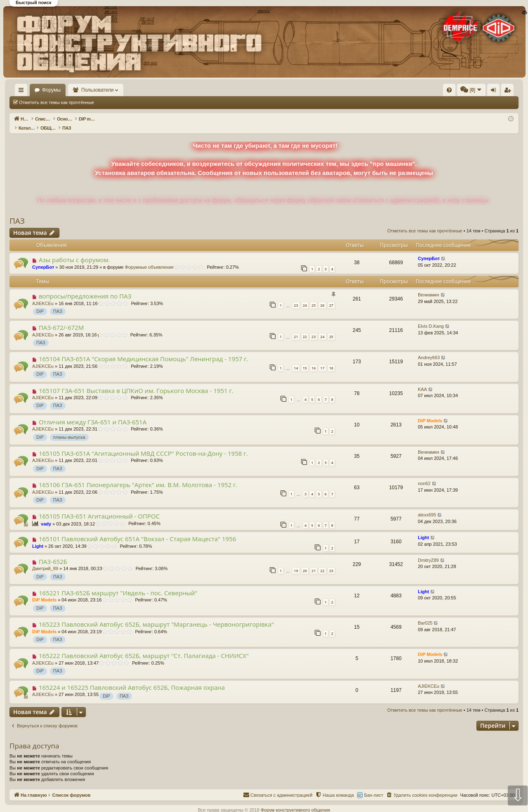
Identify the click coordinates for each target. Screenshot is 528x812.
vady (46, 515)
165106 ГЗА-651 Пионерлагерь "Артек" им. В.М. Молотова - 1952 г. (138, 476)
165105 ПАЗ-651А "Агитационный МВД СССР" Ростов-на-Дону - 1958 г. (143, 445)
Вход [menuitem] (436, 92)
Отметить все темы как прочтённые (57, 102)
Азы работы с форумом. (74, 251)
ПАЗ (17, 212)
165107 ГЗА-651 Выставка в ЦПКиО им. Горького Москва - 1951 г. (136, 382)
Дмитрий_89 (45, 560)
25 (313, 297)
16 (313, 359)
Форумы (75, 90)
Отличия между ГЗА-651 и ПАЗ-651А (93, 413)
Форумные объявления (149, 258)
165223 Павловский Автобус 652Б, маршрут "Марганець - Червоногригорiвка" (156, 616)
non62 (424, 475)
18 (331, 359)
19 (296, 562)
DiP (40, 303)
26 (322, 297)
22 (305, 328)
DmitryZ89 (428, 552)
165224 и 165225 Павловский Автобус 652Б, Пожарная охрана (132, 679)
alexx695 (427, 506)
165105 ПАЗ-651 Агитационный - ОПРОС (99, 507)
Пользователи (122, 90)
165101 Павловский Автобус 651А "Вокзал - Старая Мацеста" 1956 (137, 530)
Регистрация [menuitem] (450, 92)
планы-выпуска (69, 428)
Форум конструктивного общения (295, 801)
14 (296, 359)
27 (331, 297)
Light (38, 537)
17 (322, 359)
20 (305, 562)
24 (305, 297)
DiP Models (430, 412)
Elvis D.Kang (431, 317)
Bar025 (425, 614)
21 (296, 328)
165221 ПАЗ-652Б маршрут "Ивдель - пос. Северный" (118, 584)
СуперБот (43, 258)
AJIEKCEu (43, 295)
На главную (33, 90)
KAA (422, 381)
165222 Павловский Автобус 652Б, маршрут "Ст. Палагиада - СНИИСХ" (144, 647)
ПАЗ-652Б (53, 553)
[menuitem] (325, 90)
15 (305, 359)
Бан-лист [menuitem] (374, 786)
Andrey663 (429, 349)
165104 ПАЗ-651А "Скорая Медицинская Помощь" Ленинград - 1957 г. (144, 350)
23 (296, 297)
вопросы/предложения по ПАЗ (85, 287)
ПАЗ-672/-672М (61, 319)
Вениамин (429, 286)
